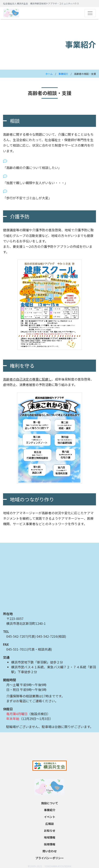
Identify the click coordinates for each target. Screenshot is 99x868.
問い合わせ (50, 851)
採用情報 (50, 844)
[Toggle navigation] (90, 13)
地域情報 (50, 837)
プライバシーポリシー (50, 858)
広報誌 (50, 824)
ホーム (49, 74)
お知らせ (50, 830)
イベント (50, 817)
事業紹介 (63, 74)
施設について (50, 803)
